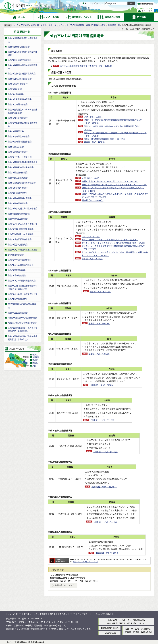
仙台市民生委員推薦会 (18, 177)
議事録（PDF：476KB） (104, 354)
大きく (119, 7)
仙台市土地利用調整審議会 (20, 141)
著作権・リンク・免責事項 (35, 614)
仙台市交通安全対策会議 (19, 213)
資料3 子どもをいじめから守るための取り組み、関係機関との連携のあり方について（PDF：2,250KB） (115, 254)
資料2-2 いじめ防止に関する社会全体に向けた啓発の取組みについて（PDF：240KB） (115, 134)
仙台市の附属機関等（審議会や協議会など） (86, 25)
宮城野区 (36, 357)
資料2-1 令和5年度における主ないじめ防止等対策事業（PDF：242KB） (114, 243)
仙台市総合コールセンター (120, 620)
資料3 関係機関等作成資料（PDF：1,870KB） (105, 139)
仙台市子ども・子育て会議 (20, 157)
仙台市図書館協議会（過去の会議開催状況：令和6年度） (23, 338)
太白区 (35, 363)
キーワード (88, 11)
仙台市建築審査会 (16, 131)
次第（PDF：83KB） (93, 117)
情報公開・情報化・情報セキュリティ (48, 25)
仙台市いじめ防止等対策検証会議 (23, 294)
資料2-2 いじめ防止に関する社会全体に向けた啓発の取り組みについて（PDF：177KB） (114, 247)
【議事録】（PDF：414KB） (110, 522)
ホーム (16, 25)
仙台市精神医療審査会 (18, 203)
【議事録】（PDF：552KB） (110, 420)
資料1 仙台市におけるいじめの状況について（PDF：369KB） (110, 239)
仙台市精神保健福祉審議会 (20, 198)
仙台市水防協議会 (16, 94)
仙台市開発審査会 (16, 147)
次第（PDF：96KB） (91, 178)
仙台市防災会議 (15, 89)
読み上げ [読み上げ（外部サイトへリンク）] (101, 3)
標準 (123, 3)
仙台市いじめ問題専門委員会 (21, 265)
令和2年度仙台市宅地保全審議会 (22, 318)
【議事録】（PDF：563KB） (110, 451)
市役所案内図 (110, 633)
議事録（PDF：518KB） (102, 291)
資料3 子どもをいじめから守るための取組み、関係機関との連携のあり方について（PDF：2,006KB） (115, 196)
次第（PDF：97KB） (91, 236)
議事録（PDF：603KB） (93, 200)
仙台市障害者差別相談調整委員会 (23, 162)
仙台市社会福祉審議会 (18, 188)
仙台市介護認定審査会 (18, 193)
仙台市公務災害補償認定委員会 (22, 73)
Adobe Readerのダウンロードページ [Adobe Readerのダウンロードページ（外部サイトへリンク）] (85, 562)
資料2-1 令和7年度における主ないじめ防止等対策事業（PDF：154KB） (113, 128)
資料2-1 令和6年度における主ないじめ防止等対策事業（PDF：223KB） (114, 184)
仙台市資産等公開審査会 (19, 46)
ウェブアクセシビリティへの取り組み (94, 614)
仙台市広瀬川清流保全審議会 (21, 229)
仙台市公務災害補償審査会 (20, 78)
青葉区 (35, 355)
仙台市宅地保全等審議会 (19, 136)
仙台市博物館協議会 (17, 275)
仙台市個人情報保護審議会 (20, 60)
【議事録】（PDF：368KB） (110, 553)
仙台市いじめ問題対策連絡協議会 (23, 249)
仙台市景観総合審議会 (18, 152)
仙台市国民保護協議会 (18, 312)
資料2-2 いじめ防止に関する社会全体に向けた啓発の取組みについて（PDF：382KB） (113, 189)
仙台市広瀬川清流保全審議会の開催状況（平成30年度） (23, 287)
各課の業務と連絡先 (110, 628)
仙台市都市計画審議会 (18, 118)
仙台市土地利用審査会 (18, 104)
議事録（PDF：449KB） (95, 142)
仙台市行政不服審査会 (18, 84)
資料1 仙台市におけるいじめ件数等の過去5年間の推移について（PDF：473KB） (113, 121)
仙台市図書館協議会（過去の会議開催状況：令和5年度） (23, 329)
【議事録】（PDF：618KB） (105, 385)
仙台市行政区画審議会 (18, 219)
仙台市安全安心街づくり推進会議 (23, 224)
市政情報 (25, 25)
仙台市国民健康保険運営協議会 (22, 183)
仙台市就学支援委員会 (18, 244)
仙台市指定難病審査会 (18, 299)
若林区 (35, 360)
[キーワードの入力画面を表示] (83, 11)
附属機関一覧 (114, 25)
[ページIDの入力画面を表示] (95, 11)
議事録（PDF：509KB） (104, 323)
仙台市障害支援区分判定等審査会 (23, 208)
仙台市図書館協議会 (17, 270)
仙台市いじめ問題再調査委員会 (22, 280)
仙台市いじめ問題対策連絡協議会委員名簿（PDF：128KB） (86, 66)
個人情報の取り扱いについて (62, 614)
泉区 (34, 366)
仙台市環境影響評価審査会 (20, 239)
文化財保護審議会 (16, 255)
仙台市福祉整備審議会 (18, 172)
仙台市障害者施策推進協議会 (21, 167)
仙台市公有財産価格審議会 (20, 99)
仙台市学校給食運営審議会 (20, 260)
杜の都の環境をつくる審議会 (21, 234)
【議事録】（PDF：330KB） (110, 487)
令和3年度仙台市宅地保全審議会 (22, 323)
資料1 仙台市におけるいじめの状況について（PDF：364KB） (110, 181)
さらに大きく (129, 7)
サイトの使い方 (14, 614)
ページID (99, 11)
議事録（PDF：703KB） (92, 258)
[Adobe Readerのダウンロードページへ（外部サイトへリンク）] (59, 559)
